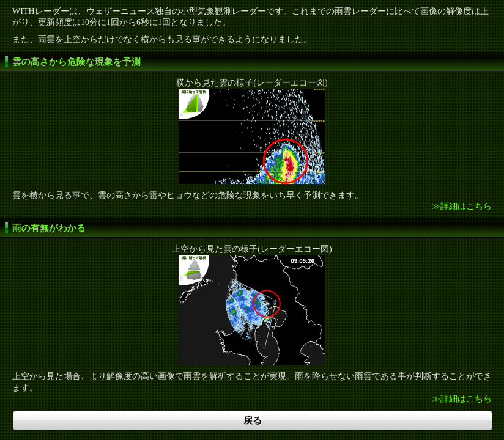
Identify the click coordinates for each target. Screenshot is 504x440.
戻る (253, 420)
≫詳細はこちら (462, 206)
